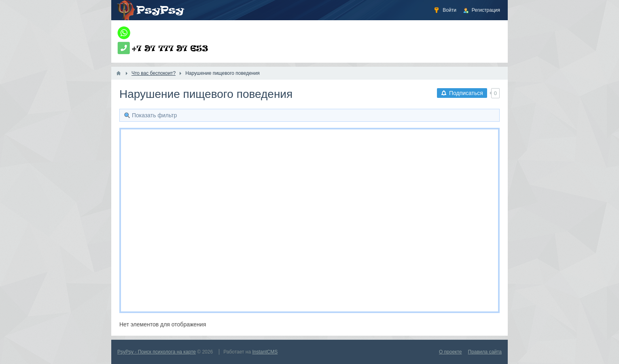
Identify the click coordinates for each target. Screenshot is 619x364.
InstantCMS (265, 352)
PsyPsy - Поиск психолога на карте (157, 352)
